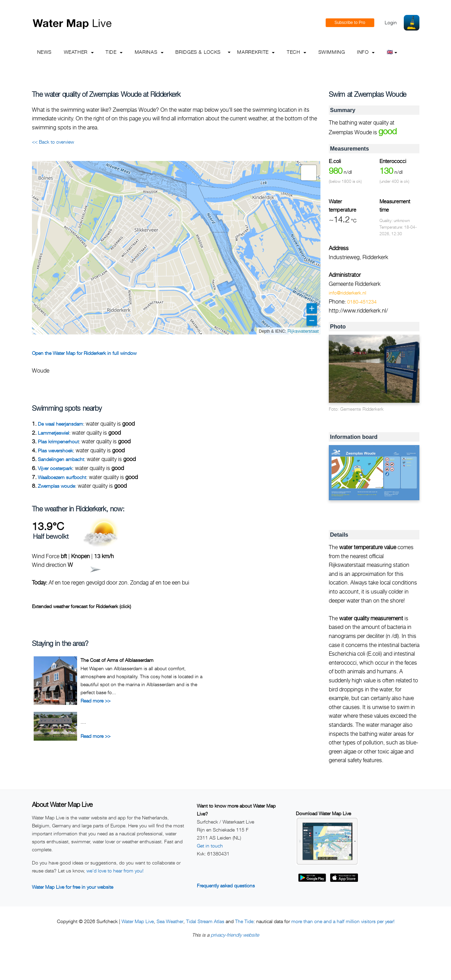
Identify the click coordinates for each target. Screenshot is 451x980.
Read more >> (95, 701)
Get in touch (210, 846)
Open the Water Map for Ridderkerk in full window (84, 353)
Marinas (149, 52)
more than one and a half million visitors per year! (343, 921)
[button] (309, 173)
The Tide (244, 921)
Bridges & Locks (198, 52)
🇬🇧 (392, 52)
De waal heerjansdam (60, 424)
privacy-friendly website (235, 935)
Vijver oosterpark (55, 468)
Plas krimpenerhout (58, 441)
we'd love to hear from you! (115, 871)
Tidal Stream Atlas (205, 921)
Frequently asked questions (226, 885)
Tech (297, 52)
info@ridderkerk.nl (348, 293)
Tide (114, 52)
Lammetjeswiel (53, 433)
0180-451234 (362, 302)
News (45, 52)
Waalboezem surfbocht (62, 477)
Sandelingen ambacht (61, 459)
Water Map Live (138, 921)
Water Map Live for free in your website (73, 887)
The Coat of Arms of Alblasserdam (117, 660)
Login (391, 22)
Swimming (332, 52)
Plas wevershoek (55, 450)
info (366, 52)
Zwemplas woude (56, 486)
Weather (79, 52)
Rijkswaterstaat (303, 331)
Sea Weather (170, 921)
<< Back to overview (53, 142)
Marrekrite (256, 52)
